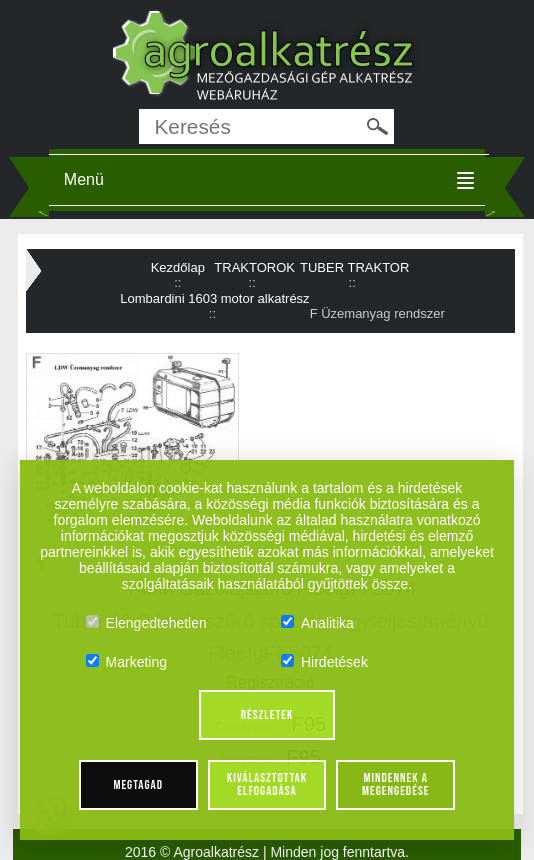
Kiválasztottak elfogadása (267, 784)
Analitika (317, 623)
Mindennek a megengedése (395, 784)
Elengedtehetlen (146, 623)
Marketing (126, 662)
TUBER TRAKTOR (354, 267)
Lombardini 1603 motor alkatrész (214, 298)
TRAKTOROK (254, 267)
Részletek (267, 715)
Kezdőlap (178, 267)
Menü (84, 179)
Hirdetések (324, 662)
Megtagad (138, 785)
